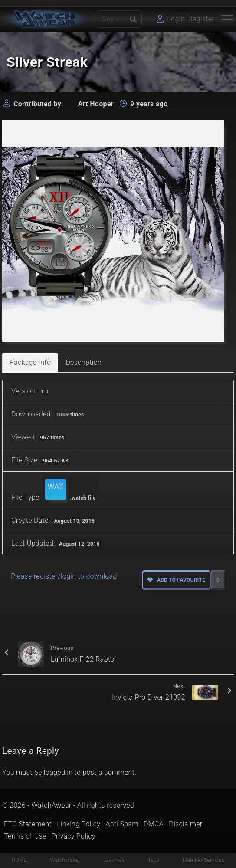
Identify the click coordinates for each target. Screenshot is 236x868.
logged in (58, 772)
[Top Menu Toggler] (227, 19)
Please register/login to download (64, 576)
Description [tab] (84, 362)
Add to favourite (176, 580)
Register (201, 19)
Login (176, 19)
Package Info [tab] (30, 362)
